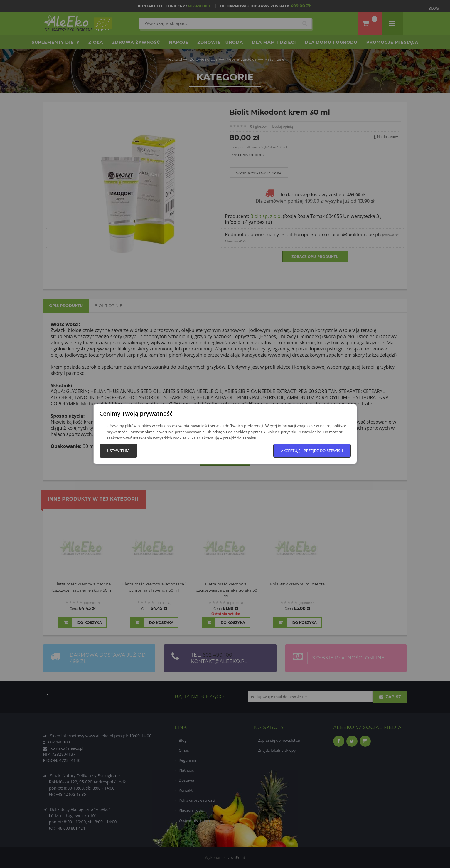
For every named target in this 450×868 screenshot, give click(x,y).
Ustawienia (118, 451)
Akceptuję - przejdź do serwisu (312, 451)
